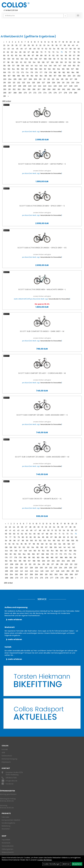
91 (50, 56)
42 (4, 49)
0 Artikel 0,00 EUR (11, 10)
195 (46, 76)
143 (41, 66)
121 (21, 62)
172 (18, 72)
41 (77, 45)
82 (12, 56)
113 (66, 59)
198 (60, 76)
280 (76, 93)
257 (39, 89)
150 (74, 66)
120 (17, 62)
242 (40, 86)
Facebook (10, 784)
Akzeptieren (77, 864)
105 (31, 59)
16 (56, 42)
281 (4, 96)
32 (40, 45)
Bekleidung (6, 826)
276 (55, 93)
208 (30, 79)
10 (35, 42)
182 (64, 72)
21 (74, 42)
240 (30, 86)
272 (35, 93)
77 (70, 52)
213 (53, 79)
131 (66, 62)
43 (9, 49)
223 (24, 83)
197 (55, 76)
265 (79, 89)
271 (30, 93)
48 (30, 49)
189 (19, 76)
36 (57, 45)
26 (16, 45)
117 (4, 62)
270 (25, 93)
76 (66, 52)
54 (54, 49)
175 (32, 72)
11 (38, 42)
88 (37, 56)
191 (28, 76)
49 (34, 49)
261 (59, 89)
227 (43, 83)
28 (25, 45)
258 (44, 89)
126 (43, 62)
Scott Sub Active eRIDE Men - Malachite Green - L (42, 289)
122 (25, 62)
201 (74, 76)
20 (71, 42)
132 (70, 62)
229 (53, 83)
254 (24, 89)
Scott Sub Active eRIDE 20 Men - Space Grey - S (42, 206)
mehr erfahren (15, 620)
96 (70, 56)
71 (45, 52)
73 (53, 52)
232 (68, 83)
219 (4, 83)
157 (27, 69)
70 (41, 52)
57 (66, 49)
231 (63, 83)
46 (21, 49)
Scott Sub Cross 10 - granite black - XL (42, 499)
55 (58, 49)
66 (25, 52)
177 (41, 72)
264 (74, 89)
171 (14, 72)
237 (15, 86)
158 (32, 69)
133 (74, 62)
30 (33, 45)
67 (29, 52)
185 (78, 72)
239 (25, 86)
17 (60, 42)
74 (57, 52)
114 (70, 59)
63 (12, 52)
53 (50, 49)
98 (78, 56)
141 (32, 66)
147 (60, 66)
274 (45, 93)
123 (30, 62)
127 (48, 62)
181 (59, 72)
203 (5, 79)
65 (20, 52)
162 (49, 69)
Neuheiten (6, 829)
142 (36, 66)
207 (25, 79)
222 (19, 83)
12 (41, 42)
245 (55, 86)
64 (16, 52)
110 (54, 59)
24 (8, 45)
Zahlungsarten (7, 849)
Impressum (6, 762)
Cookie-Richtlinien (45, 860)
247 (66, 86)
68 (33, 52)
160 (41, 69)
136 (9, 66)
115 (74, 59)
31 (37, 45)
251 (9, 89)
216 (67, 79)
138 (18, 66)
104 (27, 59)
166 (68, 69)
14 (49, 42)
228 (48, 83)
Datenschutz (7, 756)
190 (23, 76)
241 (35, 86)
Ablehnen (66, 864)
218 (76, 79)
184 (73, 72)
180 (55, 72)
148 (65, 66)
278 (65, 93)
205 (15, 79)
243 (45, 86)
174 (27, 72)
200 (69, 76)
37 (61, 45)
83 (16, 56)
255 (29, 89)
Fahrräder (6, 817)
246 (60, 86)
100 (9, 59)
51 (42, 49)
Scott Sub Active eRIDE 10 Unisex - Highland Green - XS (42, 122)
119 (12, 62)
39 (69, 45)
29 (29, 45)
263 (69, 89)
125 (39, 62)
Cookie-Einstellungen (52, 864)
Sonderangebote (8, 823)
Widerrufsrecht (8, 852)
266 (5, 93)
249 (76, 86)
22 (78, 42)
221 (14, 83)
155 (18, 69)
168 (77, 69)
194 (41, 76)
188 (14, 76)
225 (34, 83)
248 (71, 86)
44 (13, 49)
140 (27, 66)
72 (49, 52)
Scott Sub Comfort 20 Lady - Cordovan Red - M (42, 373)
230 (58, 83)
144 (46, 66)
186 (5, 76)
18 (63, 42)
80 (4, 56)
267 (10, 93)
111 (58, 59)
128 (52, 62)
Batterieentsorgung (9, 759)
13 (45, 42)
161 (45, 69)
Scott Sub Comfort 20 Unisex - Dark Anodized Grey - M (42, 457)
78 (74, 52)
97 (74, 56)
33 (44, 45)
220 (9, 83)
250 (5, 89)
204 (10, 79)
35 (53, 45)
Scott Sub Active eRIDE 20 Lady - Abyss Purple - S (42, 164)
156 (22, 69)
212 (49, 79)
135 (4, 66)
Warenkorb (6, 843)
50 (39, 49)
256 (34, 89)
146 (55, 66)
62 (8, 52)
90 (46, 56)
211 (44, 79)
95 (66, 56)
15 (52, 42)
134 (79, 62)
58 (71, 49)
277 (60, 93)
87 (33, 56)
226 (38, 83)
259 (49, 89)
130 (61, 62)
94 (62, 56)
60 (79, 49)
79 (78, 52)
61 (4, 52)
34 (48, 45)
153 (9, 69)
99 (4, 59)
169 (5, 72)
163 (54, 69)
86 (29, 56)
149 (69, 66)
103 (22, 59)
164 (59, 69)
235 (5, 86)
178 (46, 72)
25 (12, 45)
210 (40, 79)
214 (58, 79)
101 (13, 59)
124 (34, 62)
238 (20, 86)
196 (50, 76)
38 (65, 45)
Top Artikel (6, 840)
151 (78, 66)
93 (57, 56)
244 (50, 86)
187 (9, 76)
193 (36, 76)
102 (17, 59)
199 (64, 76)
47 (26, 49)
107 (41, 59)
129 (57, 62)
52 (46, 49)
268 (15, 93)
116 (78, 59)
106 (36, 59)
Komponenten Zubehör (11, 820)
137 (13, 66)
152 (4, 69)
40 (73, 45)
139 (23, 66)
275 (50, 93)
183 (68, 72)
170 (9, 72)
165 (63, 69)
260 (54, 89)
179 (50, 72)
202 (79, 76)
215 (62, 79)
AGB (3, 753)
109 (50, 59)
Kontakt (5, 749)
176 (36, 72)
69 (37, 52)
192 (32, 76)
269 (20, 93)
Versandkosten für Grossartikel (51, 132)
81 (8, 56)
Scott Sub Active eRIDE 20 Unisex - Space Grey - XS (42, 248)
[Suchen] (65, 16)
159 (36, 69)
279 (70, 93)
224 (29, 83)
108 (45, 59)
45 (17, 49)
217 (71, 79)
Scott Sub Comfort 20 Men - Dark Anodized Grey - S (42, 415)
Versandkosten (8, 846)
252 (14, 89)
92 (53, 56)
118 (8, 62)
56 (62, 49)
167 (73, 69)
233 (73, 83)
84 (20, 56)
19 (67, 42)
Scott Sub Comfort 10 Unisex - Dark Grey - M (42, 331)
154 (13, 69)
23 (4, 45)
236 (10, 86)
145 (50, 66)
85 (25, 56)
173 (22, 72)
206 (20, 79)
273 (40, 93)
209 (35, 79)
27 (21, 45)
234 (78, 83)
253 (19, 89)
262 (64, 89)
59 (75, 49)
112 (62, 59)
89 (41, 56)
